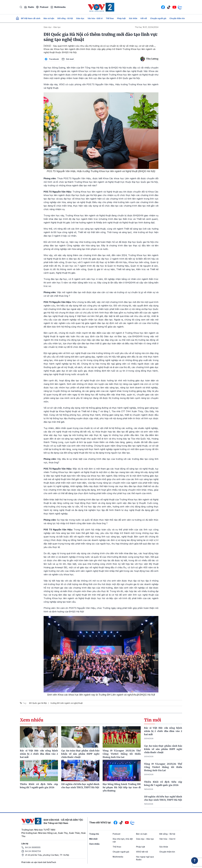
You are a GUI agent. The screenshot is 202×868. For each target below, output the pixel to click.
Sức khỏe (133, 18)
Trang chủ (94, 834)
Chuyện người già (158, 18)
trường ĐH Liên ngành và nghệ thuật (67, 703)
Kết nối (144, 18)
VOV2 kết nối (142, 852)
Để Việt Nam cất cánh (31, 18)
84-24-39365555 (33, 847)
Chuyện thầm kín (177, 18)
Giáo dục (80, 18)
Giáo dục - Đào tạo (52, 27)
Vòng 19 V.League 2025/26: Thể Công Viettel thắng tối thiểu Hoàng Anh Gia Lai (163, 767)
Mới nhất (93, 839)
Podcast (42, 7)
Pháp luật (121, 18)
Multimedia (58, 7)
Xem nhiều (94, 844)
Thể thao (110, 18)
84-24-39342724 (33, 851)
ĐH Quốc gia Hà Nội (38, 703)
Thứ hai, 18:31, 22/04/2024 (147, 27)
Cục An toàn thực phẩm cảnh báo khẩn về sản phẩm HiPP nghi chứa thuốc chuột (163, 749)
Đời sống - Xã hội (65, 18)
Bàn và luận (49, 18)
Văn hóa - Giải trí (95, 18)
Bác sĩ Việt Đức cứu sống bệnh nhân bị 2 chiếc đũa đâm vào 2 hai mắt (163, 731)
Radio (29, 7)
